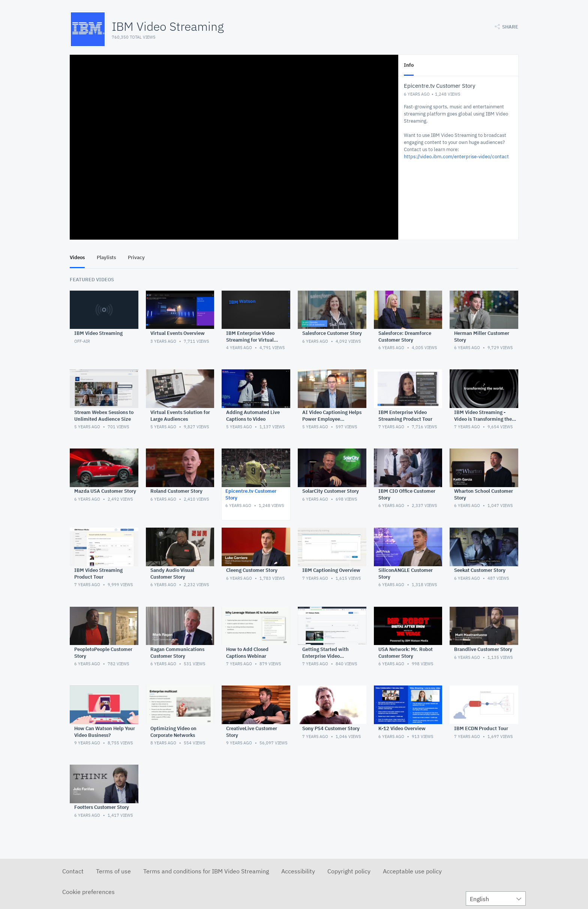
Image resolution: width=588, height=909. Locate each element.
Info (409, 65)
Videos (77, 257)
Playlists (106, 257)
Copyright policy (349, 871)
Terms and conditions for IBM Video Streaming (206, 871)
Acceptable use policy (412, 871)
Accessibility (298, 871)
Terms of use (113, 871)
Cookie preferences (88, 892)
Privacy (136, 257)
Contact (73, 871)
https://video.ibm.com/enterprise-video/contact (456, 157)
